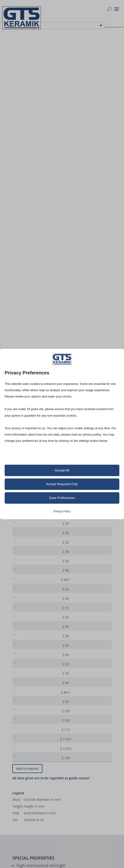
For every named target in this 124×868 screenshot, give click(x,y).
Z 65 (26, 679)
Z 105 (26, 741)
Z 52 (26, 628)
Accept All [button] (62, 470)
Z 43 (26, 597)
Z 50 (26, 607)
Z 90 (26, 720)
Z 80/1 (26, 710)
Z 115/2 (26, 772)
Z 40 (26, 577)
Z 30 (26, 536)
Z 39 (26, 566)
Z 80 (26, 700)
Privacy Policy (62, 511)
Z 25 (26, 525)
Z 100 (26, 731)
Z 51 (26, 618)
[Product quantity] (93, 525)
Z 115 (26, 751)
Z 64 (26, 669)
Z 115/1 (26, 761)
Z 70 (26, 690)
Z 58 (26, 648)
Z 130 (26, 782)
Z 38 (26, 556)
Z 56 (26, 638)
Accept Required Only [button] (62, 484)
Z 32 (26, 546)
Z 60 (26, 659)
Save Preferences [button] (62, 498)
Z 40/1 (26, 587)
